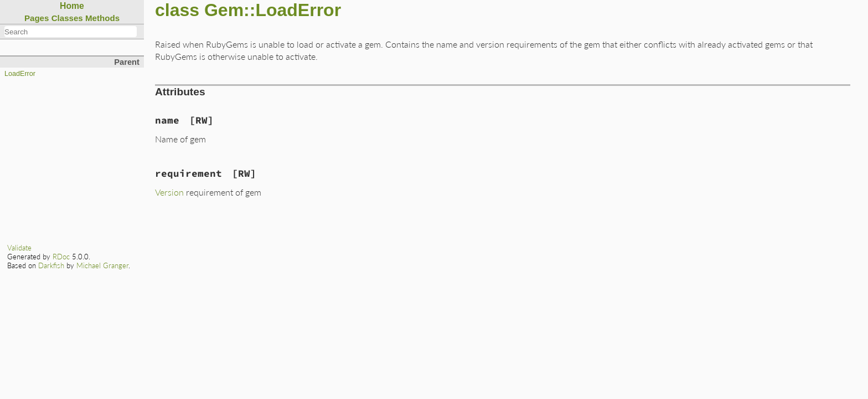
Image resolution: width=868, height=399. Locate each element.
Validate (19, 248)
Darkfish (51, 265)
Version (169, 192)
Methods (102, 18)
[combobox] (71, 32)
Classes (67, 18)
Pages (37, 18)
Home (72, 6)
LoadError (20, 74)
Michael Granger (102, 265)
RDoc (61, 257)
